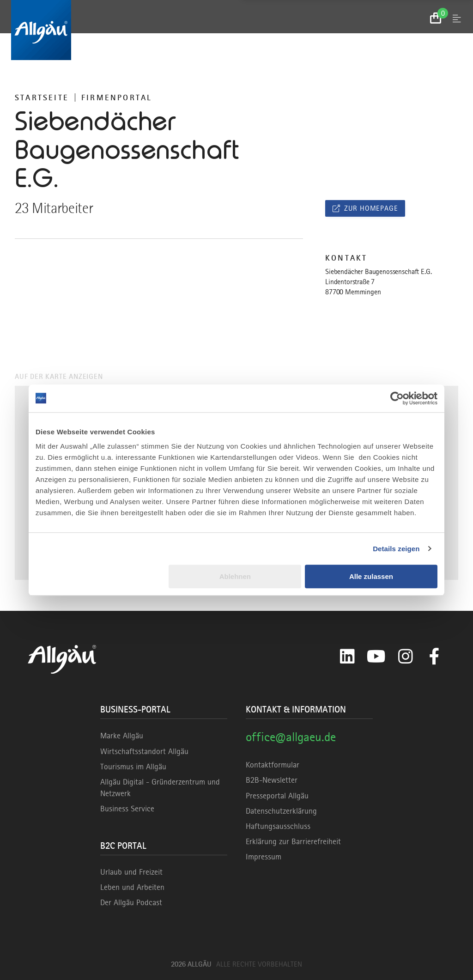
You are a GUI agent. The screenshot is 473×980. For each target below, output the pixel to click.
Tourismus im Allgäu (133, 767)
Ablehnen (235, 576)
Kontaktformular (273, 765)
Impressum (264, 857)
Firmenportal (117, 97)
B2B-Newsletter (272, 780)
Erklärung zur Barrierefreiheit (293, 841)
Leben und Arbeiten (132, 887)
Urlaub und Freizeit (131, 872)
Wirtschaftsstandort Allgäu (144, 751)
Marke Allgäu (122, 736)
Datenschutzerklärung (281, 811)
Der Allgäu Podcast (131, 902)
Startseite (42, 97)
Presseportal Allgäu (277, 796)
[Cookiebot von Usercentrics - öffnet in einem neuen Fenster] (397, 398)
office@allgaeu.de (291, 737)
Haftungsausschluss (278, 826)
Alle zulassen (371, 576)
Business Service (127, 809)
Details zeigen (396, 549)
